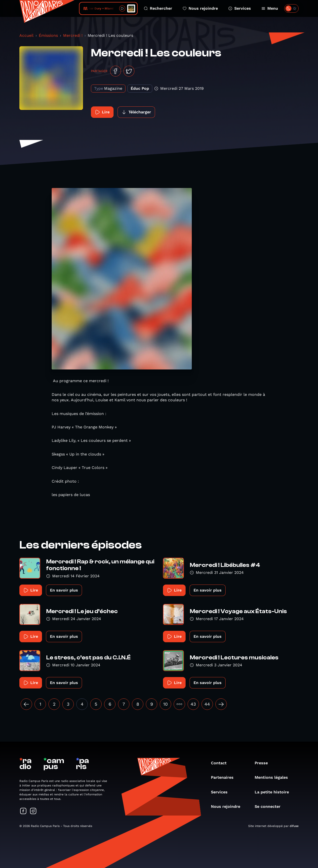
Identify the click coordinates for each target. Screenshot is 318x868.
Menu (270, 8)
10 (165, 704)
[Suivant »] (221, 704)
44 (207, 704)
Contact (221, 763)
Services (240, 8)
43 (193, 704)
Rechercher (158, 8)
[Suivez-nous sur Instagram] (33, 811)
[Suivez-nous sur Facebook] (23, 811)
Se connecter (270, 806)
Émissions (48, 35)
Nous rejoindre (200, 8)
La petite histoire (274, 792)
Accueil (26, 35)
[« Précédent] (26, 704)
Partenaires (225, 777)
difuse (294, 826)
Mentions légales (274, 777)
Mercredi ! (73, 35)
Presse (264, 763)
